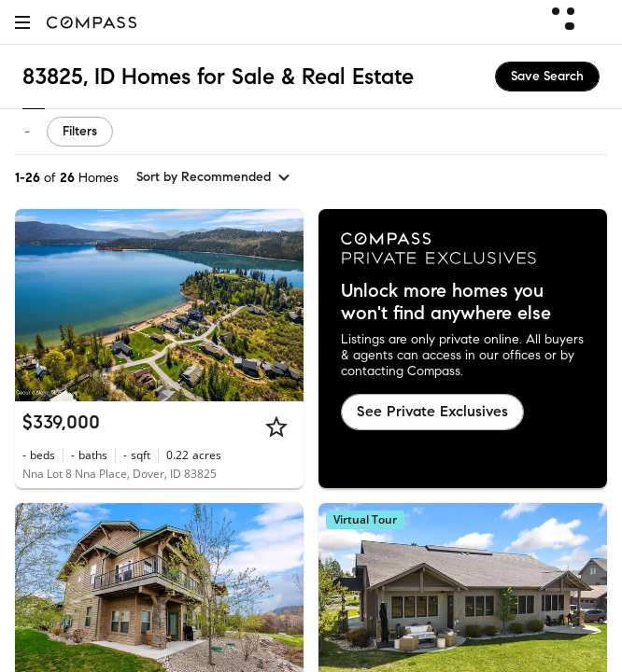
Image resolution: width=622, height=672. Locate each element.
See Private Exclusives (432, 411)
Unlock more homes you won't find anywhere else (446, 302)
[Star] (276, 427)
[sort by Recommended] (214, 177)
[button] (22, 22)
